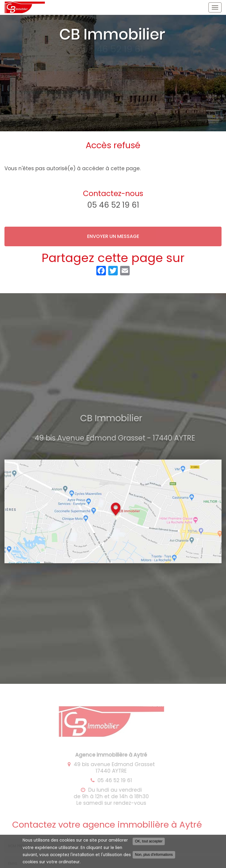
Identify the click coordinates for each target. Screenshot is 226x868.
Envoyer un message (113, 236)
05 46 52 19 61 (113, 205)
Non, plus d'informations (154, 856)
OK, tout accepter (149, 843)
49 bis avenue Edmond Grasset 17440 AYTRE (112, 768)
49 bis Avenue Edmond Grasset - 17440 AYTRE (116, 438)
